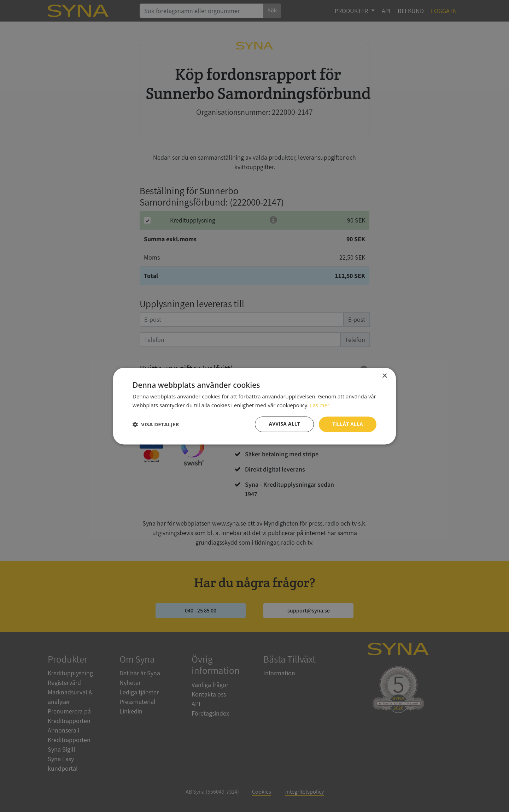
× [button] (384, 376)
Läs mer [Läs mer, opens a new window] (320, 405)
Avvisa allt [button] (283, 424)
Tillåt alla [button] (347, 424)
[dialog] (255, 406)
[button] (156, 424)
